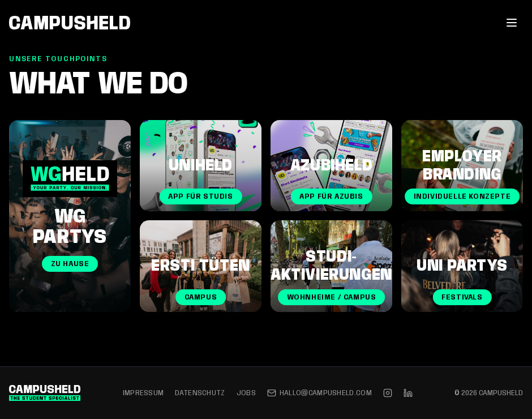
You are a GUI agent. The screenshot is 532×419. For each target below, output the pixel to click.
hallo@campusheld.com (319, 393)
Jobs (246, 393)
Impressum (143, 393)
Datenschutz (200, 393)
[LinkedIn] (408, 393)
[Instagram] (388, 393)
